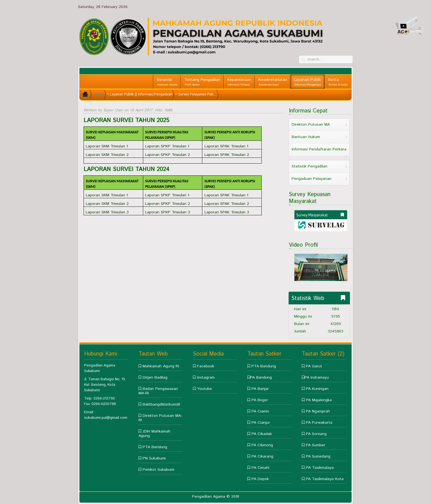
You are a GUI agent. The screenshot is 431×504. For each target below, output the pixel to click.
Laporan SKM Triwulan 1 (107, 146)
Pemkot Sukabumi (158, 470)
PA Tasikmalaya (320, 468)
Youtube (205, 389)
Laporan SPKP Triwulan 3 (168, 212)
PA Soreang (316, 434)
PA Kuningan (317, 389)
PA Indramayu (317, 378)
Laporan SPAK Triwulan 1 (226, 146)
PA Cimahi (260, 468)
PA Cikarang (262, 456)
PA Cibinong (262, 445)
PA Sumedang (318, 456)
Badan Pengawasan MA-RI (158, 391)
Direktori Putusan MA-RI (160, 418)
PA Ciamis (260, 411)
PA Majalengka (319, 400)
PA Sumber (316, 445)
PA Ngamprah (318, 411)
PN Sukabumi (154, 458)
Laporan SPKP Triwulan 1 (167, 146)
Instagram (206, 378)
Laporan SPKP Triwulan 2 (168, 155)
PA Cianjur (261, 423)
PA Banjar (260, 389)
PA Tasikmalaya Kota (325, 479)
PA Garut (314, 366)
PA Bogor (260, 400)
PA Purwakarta (319, 423)
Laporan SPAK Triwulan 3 (227, 212)
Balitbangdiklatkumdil (161, 404)
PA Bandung (261, 378)
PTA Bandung (155, 447)
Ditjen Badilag (155, 378)
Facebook (206, 366)
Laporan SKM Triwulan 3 (107, 212)
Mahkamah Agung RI (161, 366)
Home (99, 94)
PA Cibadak (262, 434)
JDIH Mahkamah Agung (154, 434)
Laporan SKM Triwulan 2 (107, 155)
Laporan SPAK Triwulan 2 (227, 155)
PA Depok (260, 479)
